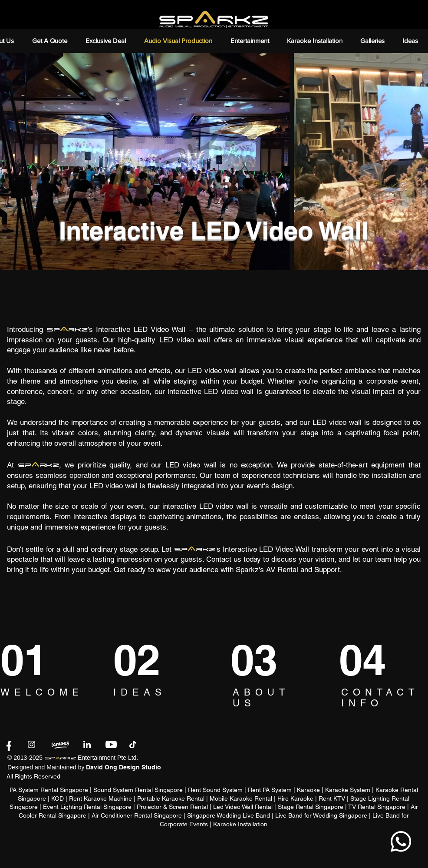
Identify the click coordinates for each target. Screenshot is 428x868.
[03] (261, 660)
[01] (32, 660)
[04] (371, 660)
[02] (146, 660)
